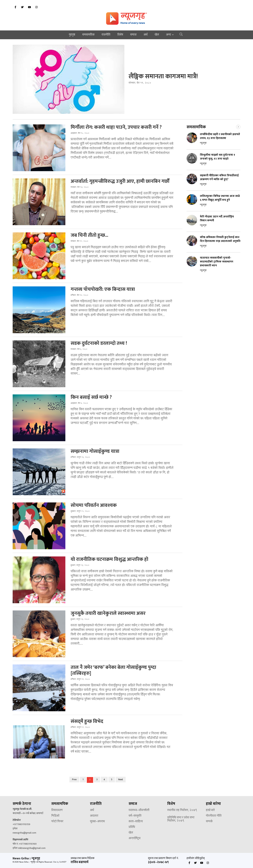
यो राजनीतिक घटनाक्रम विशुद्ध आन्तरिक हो (109, 559)
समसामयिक (88, 35)
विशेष (120, 35)
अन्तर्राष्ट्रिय (135, 838)
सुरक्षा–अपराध (97, 822)
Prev (74, 779)
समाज (133, 35)
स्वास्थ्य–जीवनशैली (139, 810)
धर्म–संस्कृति (135, 816)
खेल (157, 35)
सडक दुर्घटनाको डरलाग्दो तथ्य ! (99, 343)
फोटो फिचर (57, 822)
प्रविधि (132, 827)
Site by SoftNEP (60, 862)
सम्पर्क (209, 822)
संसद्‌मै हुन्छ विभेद (87, 721)
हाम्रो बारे (210, 810)
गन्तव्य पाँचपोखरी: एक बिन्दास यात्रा (103, 289)
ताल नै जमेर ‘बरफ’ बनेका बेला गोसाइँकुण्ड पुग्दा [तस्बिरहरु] (113, 670)
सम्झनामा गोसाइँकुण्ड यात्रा (95, 451)
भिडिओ (55, 816)
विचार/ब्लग (57, 810)
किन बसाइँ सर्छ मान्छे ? (91, 397)
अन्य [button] (168, 35)
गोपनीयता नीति (214, 816)
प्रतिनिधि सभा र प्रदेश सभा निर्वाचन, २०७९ (181, 819)
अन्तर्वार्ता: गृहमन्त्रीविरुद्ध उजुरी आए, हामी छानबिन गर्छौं (120, 181)
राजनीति (106, 35)
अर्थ (146, 35)
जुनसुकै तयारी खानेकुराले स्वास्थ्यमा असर (108, 613)
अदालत (94, 816)
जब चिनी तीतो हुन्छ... (89, 235)
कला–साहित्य (136, 822)
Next (121, 779)
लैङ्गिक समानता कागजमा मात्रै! (163, 76)
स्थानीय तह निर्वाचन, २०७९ (182, 810)
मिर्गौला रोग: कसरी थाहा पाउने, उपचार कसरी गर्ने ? (116, 127)
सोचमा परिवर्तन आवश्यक (94, 505)
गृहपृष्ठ (72, 35)
